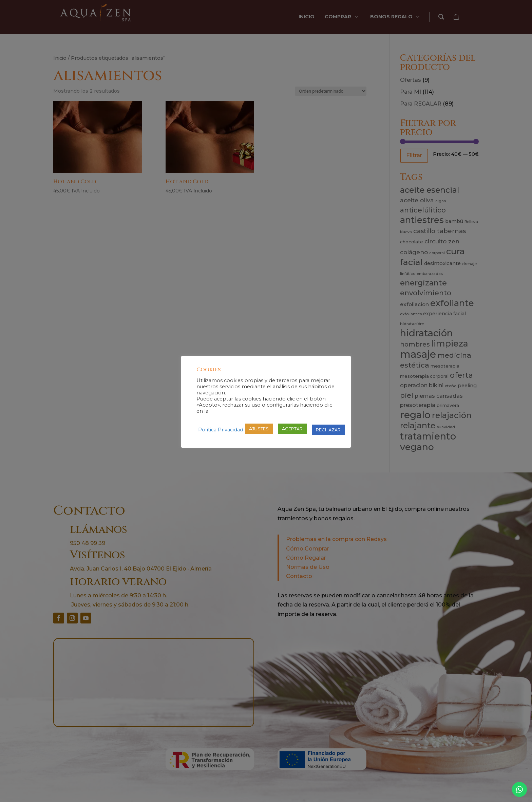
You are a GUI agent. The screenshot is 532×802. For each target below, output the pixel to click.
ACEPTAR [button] (292, 429)
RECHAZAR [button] (328, 430)
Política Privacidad (221, 430)
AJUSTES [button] (259, 429)
